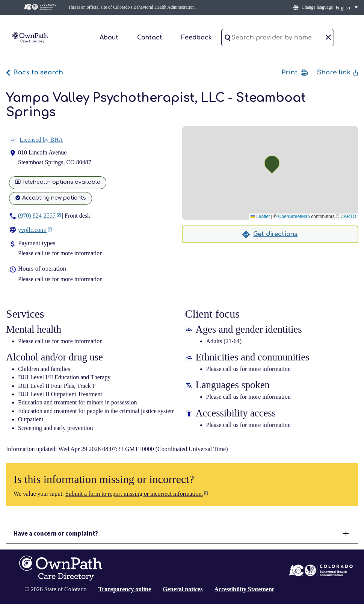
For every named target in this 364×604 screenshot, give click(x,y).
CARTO (348, 216)
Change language (317, 7)
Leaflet (260, 216)
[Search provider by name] (278, 38)
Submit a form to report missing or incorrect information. (134, 494)
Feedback (196, 38)
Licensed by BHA (36, 140)
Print (295, 73)
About (109, 38)
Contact (150, 38)
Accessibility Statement (244, 589)
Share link (338, 72)
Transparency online (125, 589)
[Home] (30, 37)
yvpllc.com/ (32, 230)
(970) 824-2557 (37, 216)
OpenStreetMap (294, 216)
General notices (183, 589)
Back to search (35, 72)
